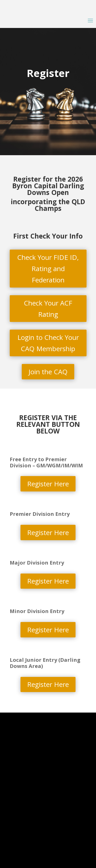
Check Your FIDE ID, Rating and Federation (48, 269)
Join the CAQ (48, 372)
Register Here (48, 484)
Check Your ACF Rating (48, 309)
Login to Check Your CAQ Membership (48, 343)
